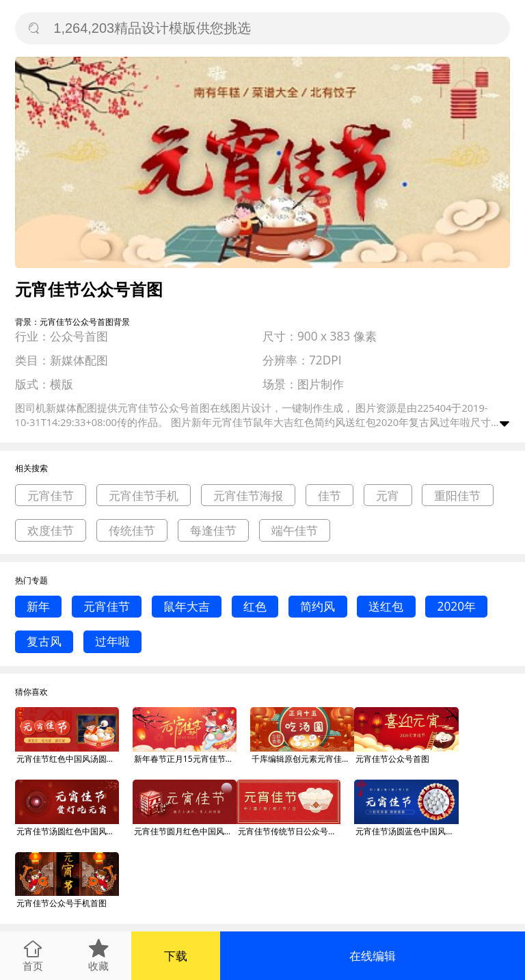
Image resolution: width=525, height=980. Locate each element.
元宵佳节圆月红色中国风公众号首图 (185, 831)
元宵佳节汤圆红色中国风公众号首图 (68, 831)
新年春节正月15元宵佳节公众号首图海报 (185, 759)
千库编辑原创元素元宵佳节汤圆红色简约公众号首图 (303, 759)
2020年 (457, 606)
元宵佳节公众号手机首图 (62, 903)
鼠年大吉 (187, 606)
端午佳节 (295, 530)
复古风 (44, 641)
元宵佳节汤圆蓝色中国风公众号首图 (407, 831)
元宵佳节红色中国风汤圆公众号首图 (68, 759)
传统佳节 (132, 530)
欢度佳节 (51, 530)
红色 (255, 606)
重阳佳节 (457, 495)
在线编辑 (373, 956)
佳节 (329, 495)
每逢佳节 (213, 530)
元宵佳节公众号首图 (392, 759)
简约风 (318, 606)
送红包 (386, 606)
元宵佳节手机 (144, 495)
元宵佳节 (51, 495)
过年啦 (112, 641)
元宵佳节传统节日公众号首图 (289, 831)
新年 (38, 606)
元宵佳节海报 (248, 495)
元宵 (388, 495)
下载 (176, 956)
